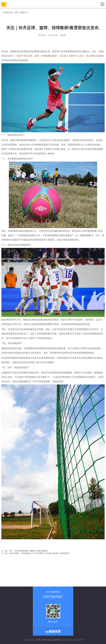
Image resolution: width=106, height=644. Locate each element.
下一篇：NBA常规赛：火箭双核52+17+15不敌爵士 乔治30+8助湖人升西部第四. (36, 553)
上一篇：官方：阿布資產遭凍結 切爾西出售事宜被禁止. (25, 551)
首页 (16, 12)
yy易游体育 (78, 640)
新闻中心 (24, 12)
